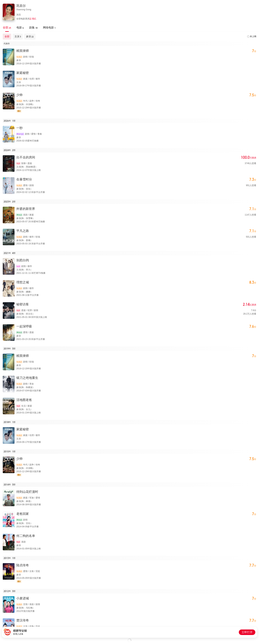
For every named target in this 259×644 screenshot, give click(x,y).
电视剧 (19, 57)
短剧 (18, 266)
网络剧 (19, 215)
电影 (18, 163)
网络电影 (20, 134)
